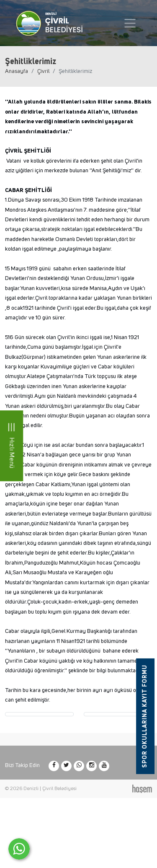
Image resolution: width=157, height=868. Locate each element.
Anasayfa (17, 71)
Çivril (43, 71)
